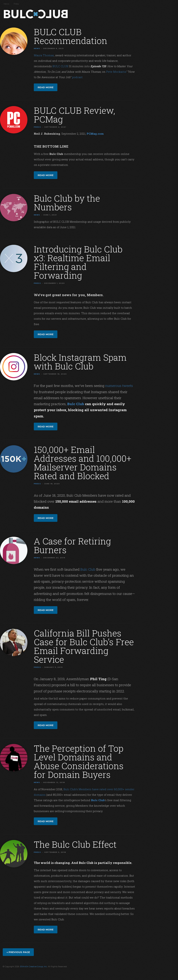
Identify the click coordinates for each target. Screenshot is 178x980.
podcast (77, 77)
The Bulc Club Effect (75, 844)
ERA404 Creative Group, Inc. (34, 967)
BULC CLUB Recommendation (71, 36)
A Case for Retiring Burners (72, 545)
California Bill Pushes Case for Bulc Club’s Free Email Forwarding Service (84, 646)
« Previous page (18, 952)
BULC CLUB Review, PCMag (74, 115)
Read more (46, 87)
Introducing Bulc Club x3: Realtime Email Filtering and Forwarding (78, 262)
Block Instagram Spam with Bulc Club (80, 362)
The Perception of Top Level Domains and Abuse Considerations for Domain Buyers (79, 761)
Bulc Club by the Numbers (67, 203)
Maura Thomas (44, 55)
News (6, 4)
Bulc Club (37, 14)
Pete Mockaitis (116, 72)
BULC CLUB (60, 66)
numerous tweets (119, 386)
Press (16, 4)
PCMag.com (95, 134)
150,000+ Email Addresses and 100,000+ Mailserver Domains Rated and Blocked (83, 463)
